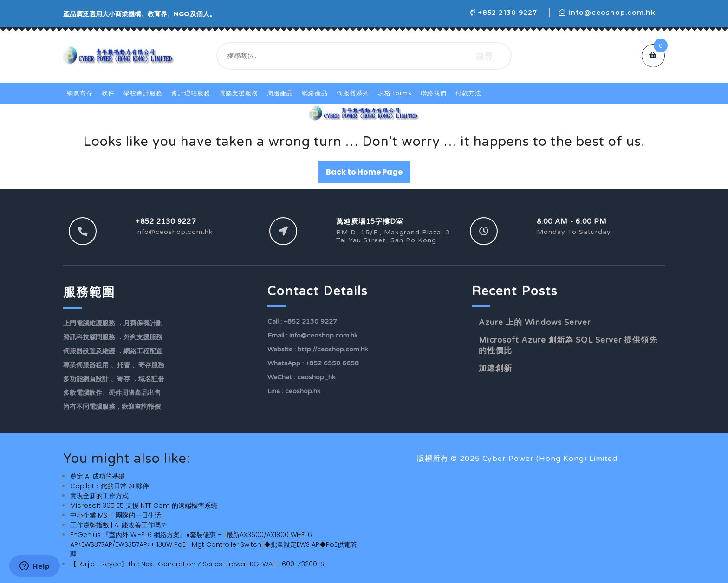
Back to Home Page (364, 172)
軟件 (108, 93)
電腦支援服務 (239, 93)
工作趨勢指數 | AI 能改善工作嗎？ (119, 525)
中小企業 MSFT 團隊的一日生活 (116, 515)
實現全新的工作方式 (99, 496)
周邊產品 (280, 93)
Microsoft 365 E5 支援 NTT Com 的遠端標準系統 (144, 505)
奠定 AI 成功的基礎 (97, 476)
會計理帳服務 (191, 93)
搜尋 (484, 56)
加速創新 (495, 368)
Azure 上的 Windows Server (535, 322)
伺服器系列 (353, 93)
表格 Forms (395, 93)
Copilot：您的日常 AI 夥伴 (110, 486)
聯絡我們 (434, 93)
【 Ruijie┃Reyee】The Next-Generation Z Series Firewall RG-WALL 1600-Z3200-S (197, 564)
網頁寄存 (80, 93)
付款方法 (468, 93)
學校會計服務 (143, 93)
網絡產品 (315, 93)
